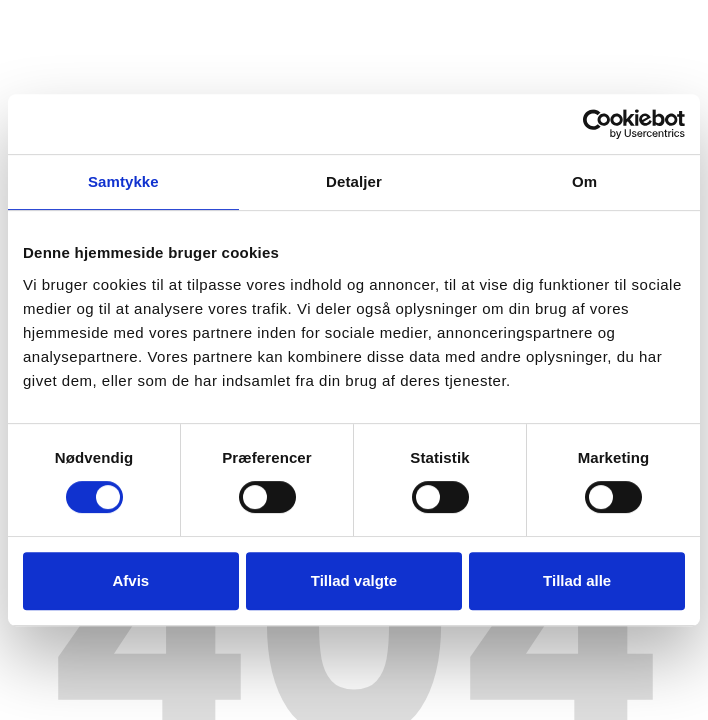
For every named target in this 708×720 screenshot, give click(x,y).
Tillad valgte (354, 580)
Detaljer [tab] (354, 181)
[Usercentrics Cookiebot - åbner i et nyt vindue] (597, 124)
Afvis (130, 580)
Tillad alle (577, 580)
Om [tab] (584, 181)
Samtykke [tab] (123, 181)
